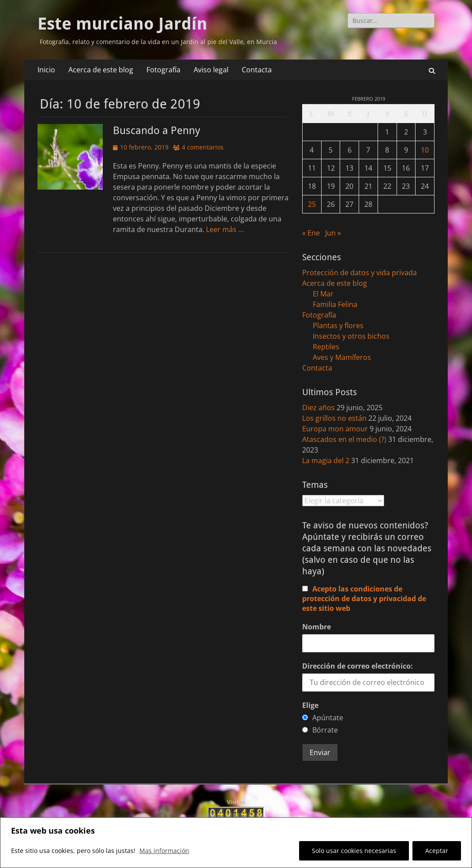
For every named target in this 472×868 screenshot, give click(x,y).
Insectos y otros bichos (351, 336)
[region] (236, 843)
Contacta (257, 70)
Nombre (317, 627)
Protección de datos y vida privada (360, 273)
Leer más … (225, 229)
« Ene (311, 233)
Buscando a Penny (157, 131)
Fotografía (163, 70)
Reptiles (326, 347)
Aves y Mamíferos (342, 357)
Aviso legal (211, 70)
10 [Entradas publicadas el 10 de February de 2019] (425, 150)
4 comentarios (203, 147)
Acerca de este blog (101, 70)
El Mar (323, 294)
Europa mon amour (335, 429)
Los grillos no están (334, 418)
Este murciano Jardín (122, 24)
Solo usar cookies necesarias (354, 851)
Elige (310, 705)
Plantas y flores (338, 325)
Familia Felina (335, 304)
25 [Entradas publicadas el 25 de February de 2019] (312, 204)
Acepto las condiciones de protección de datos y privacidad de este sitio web (364, 599)
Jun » (333, 233)
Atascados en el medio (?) (344, 439)
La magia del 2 (326, 460)
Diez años (318, 408)
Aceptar (437, 851)
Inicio (46, 70)
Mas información (164, 851)
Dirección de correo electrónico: (358, 666)
